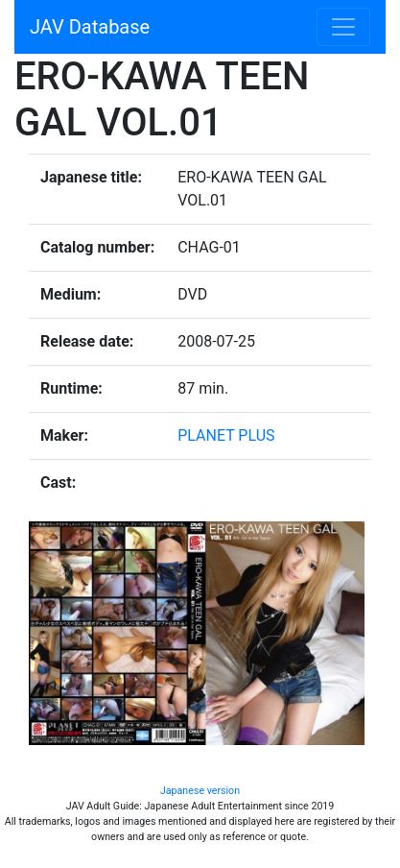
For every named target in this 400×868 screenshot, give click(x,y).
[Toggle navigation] (343, 27)
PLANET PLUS (226, 435)
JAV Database (90, 27)
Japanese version (200, 791)
